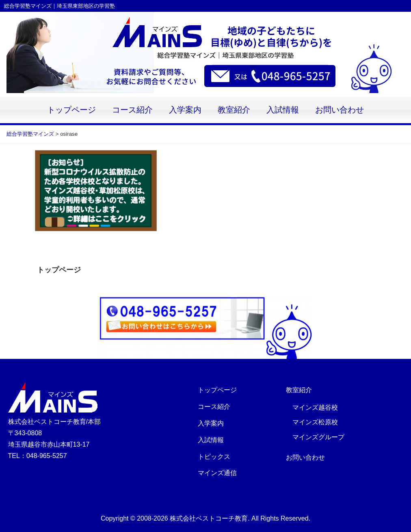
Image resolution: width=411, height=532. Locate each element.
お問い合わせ (340, 110)
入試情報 (283, 110)
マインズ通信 (217, 473)
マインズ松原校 (315, 422)
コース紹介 (132, 110)
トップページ (71, 110)
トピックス (214, 457)
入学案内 (185, 110)
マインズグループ (318, 437)
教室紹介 (234, 110)
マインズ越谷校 (315, 407)
